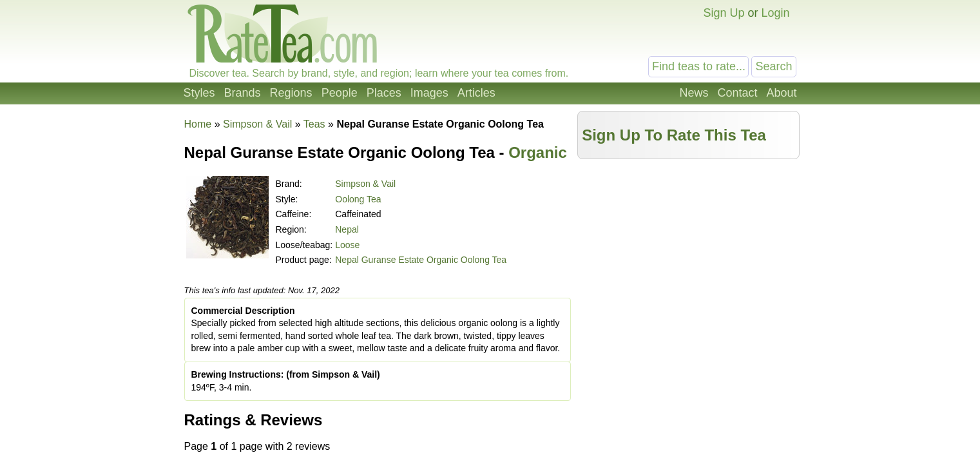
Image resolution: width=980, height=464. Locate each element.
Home (198, 124)
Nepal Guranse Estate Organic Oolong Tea (421, 260)
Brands (243, 93)
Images (429, 93)
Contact (737, 93)
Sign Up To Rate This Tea (674, 135)
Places (384, 93)
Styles (199, 93)
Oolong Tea (358, 199)
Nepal (347, 229)
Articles (476, 93)
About (781, 93)
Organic (538, 152)
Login (775, 13)
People (340, 93)
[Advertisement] (688, 256)
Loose (347, 245)
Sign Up (724, 13)
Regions (291, 93)
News (694, 93)
